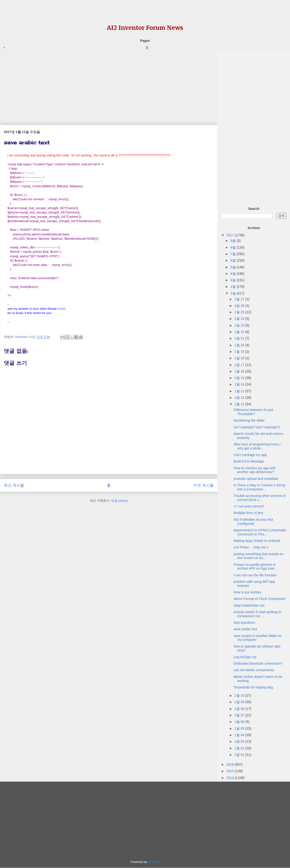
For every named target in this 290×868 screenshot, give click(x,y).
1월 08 (240, 709)
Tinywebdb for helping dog (253, 687)
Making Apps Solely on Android (257, 541)
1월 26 (240, 306)
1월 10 (240, 695)
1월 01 (240, 755)
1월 (233, 293)
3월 (233, 280)
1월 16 (240, 371)
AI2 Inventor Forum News (145, 28)
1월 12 (240, 398)
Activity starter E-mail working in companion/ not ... (257, 614)
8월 (233, 247)
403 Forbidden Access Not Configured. (253, 522)
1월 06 (240, 722)
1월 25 (240, 312)
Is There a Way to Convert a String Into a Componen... (259, 487)
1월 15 (240, 378)
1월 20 (240, 345)
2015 (230, 771)
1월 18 (240, 358)
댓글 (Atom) (119, 501)
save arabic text (245, 629)
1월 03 (240, 741)
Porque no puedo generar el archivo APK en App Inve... (255, 567)
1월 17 (240, 365)
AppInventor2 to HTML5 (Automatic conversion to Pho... (260, 532)
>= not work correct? (249, 506)
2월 (233, 287)
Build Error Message (249, 461)
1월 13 (240, 391)
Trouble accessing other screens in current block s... (260, 498)
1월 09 (240, 702)
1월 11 (240, 404)
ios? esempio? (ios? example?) (257, 427)
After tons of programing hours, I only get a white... (258, 446)
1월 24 (240, 319)
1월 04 (240, 735)
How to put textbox (247, 592)
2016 (230, 765)
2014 (230, 778)
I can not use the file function (255, 575)
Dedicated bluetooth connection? (258, 663)
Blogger (153, 862)
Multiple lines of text (248, 513)
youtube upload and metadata (256, 479)
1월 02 (240, 748)
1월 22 (240, 332)
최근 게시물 (14, 485)
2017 (230, 235)
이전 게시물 (203, 485)
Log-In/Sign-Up (245, 657)
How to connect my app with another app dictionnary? (255, 470)
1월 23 (240, 325)
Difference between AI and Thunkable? (253, 412)
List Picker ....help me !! (251, 547)
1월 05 (240, 728)
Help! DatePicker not (249, 605)
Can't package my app (250, 455)
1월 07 (240, 715)
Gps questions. (245, 623)
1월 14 (240, 384)
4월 (233, 274)
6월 (233, 260)
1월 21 (240, 338)
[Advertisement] (109, 84)
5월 (233, 267)
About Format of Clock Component (259, 599)
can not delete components (254, 670)
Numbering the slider (249, 420)
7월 (233, 254)
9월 (233, 241)
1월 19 (240, 352)
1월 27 (240, 299)
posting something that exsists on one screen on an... (258, 556)
